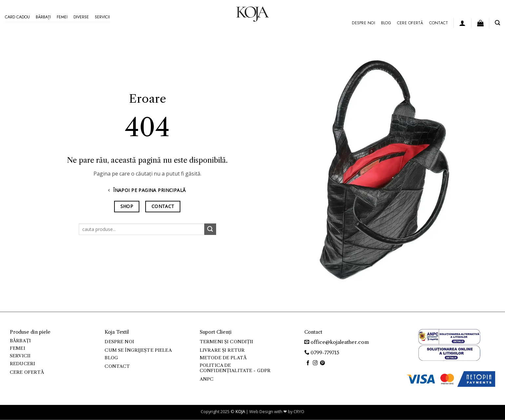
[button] (462, 23)
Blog (386, 23)
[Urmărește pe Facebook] (308, 363)
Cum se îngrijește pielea (138, 350)
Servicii (102, 17)
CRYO (299, 411)
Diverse (81, 17)
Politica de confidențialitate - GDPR (235, 368)
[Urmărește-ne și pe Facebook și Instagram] (315, 363)
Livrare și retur (222, 350)
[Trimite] (210, 229)
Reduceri (22, 364)
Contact (439, 23)
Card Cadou (17, 17)
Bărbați (43, 17)
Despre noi (363, 23)
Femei (62, 17)
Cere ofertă (410, 23)
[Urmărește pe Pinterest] (323, 363)
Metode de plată (223, 358)
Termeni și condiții (227, 342)
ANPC (207, 379)
